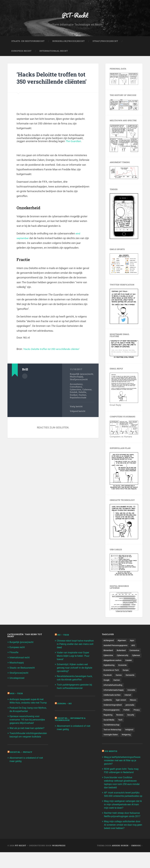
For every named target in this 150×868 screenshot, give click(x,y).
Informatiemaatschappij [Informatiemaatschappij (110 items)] (115, 697)
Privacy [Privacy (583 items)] (107, 722)
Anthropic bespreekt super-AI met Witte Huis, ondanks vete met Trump (28, 702)
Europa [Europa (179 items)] (127, 677)
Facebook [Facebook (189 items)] (108, 682)
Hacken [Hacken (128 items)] (117, 687)
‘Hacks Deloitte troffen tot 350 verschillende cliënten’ (48, 82)
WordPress (59, 861)
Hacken (82, 403)
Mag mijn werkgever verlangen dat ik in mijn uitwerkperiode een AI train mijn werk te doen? (123, 818)
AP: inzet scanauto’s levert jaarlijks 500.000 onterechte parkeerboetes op (123, 806)
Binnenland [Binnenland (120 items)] (109, 651)
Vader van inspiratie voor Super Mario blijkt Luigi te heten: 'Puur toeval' (74, 656)
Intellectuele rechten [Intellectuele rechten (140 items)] (113, 702)
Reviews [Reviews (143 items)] (132, 722)
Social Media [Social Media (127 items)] (121, 727)
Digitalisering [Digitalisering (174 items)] (109, 672)
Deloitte (82, 400)
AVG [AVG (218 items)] (136, 646)
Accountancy (76, 392)
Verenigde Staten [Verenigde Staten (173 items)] (111, 743)
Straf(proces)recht (79, 387)
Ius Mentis (111, 759)
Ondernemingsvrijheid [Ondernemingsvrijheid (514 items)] (113, 712)
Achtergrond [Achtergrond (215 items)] (109, 641)
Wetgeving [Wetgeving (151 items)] (128, 743)
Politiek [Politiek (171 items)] (128, 717)
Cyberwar (87, 398)
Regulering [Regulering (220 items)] (119, 722)
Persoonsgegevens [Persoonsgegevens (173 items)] (112, 717)
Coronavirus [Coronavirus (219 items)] (109, 656)
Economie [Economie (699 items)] (124, 672)
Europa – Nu (65, 703)
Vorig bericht (76, 415)
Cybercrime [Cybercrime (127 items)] (124, 656)
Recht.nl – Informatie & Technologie (71, 719)
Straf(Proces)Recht (105, 42)
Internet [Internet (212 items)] (129, 702)
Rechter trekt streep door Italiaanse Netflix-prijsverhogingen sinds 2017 (123, 829)
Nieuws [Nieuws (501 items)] (135, 707)
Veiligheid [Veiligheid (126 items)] (130, 738)
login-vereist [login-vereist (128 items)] (122, 707)
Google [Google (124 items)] (107, 687)
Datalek (74, 400)
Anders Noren (120, 861)
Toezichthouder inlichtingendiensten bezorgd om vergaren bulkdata (28, 739)
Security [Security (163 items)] (107, 727)
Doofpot (74, 403)
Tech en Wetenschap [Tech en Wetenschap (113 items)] (113, 738)
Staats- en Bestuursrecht (28, 42)
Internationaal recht (20, 658)
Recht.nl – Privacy (22, 757)
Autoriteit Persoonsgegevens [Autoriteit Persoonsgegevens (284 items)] (117, 646)
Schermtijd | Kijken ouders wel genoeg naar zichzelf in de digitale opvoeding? (76, 668)
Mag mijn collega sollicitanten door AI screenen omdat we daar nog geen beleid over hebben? (122, 841)
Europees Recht (21, 52)
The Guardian (73, 149)
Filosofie (14, 653)
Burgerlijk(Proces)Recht (69, 42)
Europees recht (18, 648)
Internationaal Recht (54, 52)
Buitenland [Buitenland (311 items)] (123, 651)
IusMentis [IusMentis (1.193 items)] (108, 707)
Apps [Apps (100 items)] (134, 641)
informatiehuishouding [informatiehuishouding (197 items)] (114, 692)
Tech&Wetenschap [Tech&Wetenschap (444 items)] (112, 733)
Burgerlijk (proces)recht (81, 382)
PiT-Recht (75, 15)
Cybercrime (76, 398)
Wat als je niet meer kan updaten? (28, 730)
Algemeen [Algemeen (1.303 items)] (123, 641)
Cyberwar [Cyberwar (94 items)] (124, 662)
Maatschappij (76, 385)
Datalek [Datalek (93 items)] (131, 667)
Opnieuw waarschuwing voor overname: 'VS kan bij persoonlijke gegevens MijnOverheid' (28, 722)
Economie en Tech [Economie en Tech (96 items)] (112, 677)
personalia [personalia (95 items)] (132, 712)
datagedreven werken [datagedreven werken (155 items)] (113, 667)
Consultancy (76, 395)
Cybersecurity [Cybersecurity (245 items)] (110, 662)
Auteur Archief (25, 384)
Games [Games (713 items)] (120, 682)
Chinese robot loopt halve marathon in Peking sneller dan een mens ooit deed (74, 645)
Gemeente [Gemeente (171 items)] (131, 682)
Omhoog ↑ (137, 861)
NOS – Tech (17, 693)
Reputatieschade (78, 406)
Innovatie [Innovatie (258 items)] (134, 697)
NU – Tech (64, 636)
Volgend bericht (78, 419)
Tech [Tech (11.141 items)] (132, 727)
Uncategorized (18, 678)
